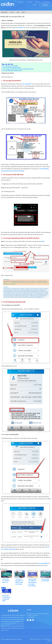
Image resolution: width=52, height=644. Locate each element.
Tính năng (29, 2)
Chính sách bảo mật (46, 639)
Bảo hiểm (10, 20)
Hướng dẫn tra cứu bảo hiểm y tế (6, 581)
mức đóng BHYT (27, 84)
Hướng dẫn (46, 2)
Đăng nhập (45, 5)
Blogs (23, 12)
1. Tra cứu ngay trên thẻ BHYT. (10, 66)
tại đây (42, 241)
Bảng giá (38, 2)
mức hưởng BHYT (43, 563)
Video (18, 12)
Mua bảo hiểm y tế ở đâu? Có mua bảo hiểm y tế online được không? (32, 582)
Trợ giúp (49, 641)
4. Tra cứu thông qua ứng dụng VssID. (12, 71)
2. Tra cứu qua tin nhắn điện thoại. (11, 67)
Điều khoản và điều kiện (36, 639)
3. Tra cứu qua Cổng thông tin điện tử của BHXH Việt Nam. (18, 69)
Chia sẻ (12, 12)
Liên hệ (35, 5)
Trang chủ (21, 2)
